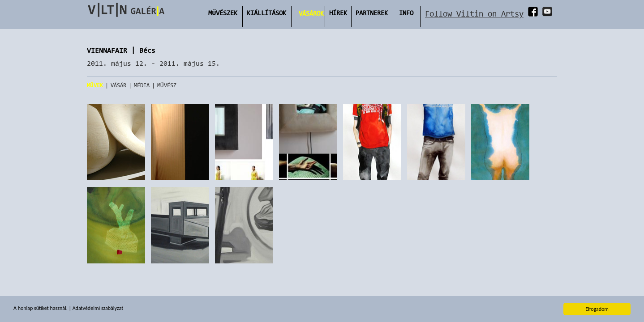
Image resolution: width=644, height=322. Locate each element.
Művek (95, 85)
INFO (406, 13)
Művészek (223, 13)
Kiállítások (266, 13)
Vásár (118, 85)
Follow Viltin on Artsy (474, 14)
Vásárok (311, 13)
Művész (167, 85)
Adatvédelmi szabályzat (98, 309)
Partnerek (372, 13)
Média (142, 85)
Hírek (338, 13)
